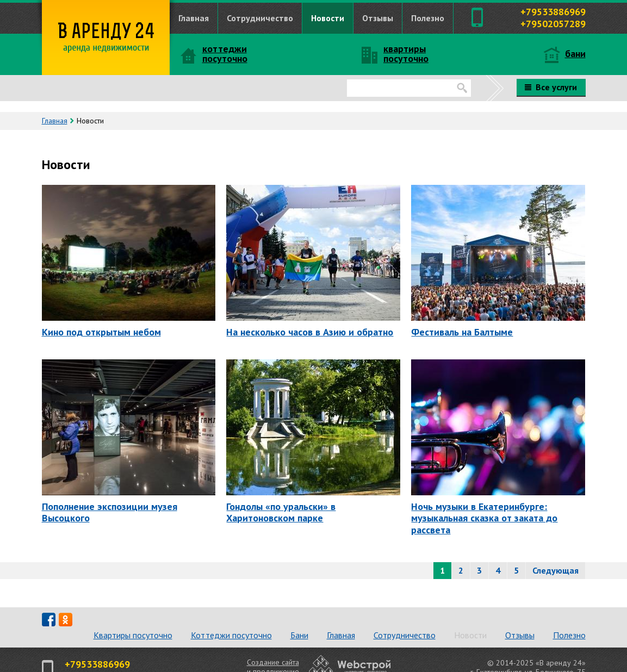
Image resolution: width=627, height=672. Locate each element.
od (66, 620)
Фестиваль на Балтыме (462, 332)
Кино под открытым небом (101, 332)
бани (575, 54)
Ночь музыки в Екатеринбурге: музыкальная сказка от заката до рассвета (484, 518)
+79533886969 (553, 12)
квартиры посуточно (406, 54)
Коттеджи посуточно (231, 635)
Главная (194, 18)
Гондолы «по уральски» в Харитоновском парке (281, 512)
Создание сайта (273, 662)
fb (49, 620)
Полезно (428, 18)
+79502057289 (553, 24)
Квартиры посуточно (133, 635)
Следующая (555, 570)
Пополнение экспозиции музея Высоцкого (110, 512)
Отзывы (378, 18)
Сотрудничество (260, 18)
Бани (299, 635)
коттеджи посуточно (225, 54)
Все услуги (551, 87)
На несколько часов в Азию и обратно (310, 332)
